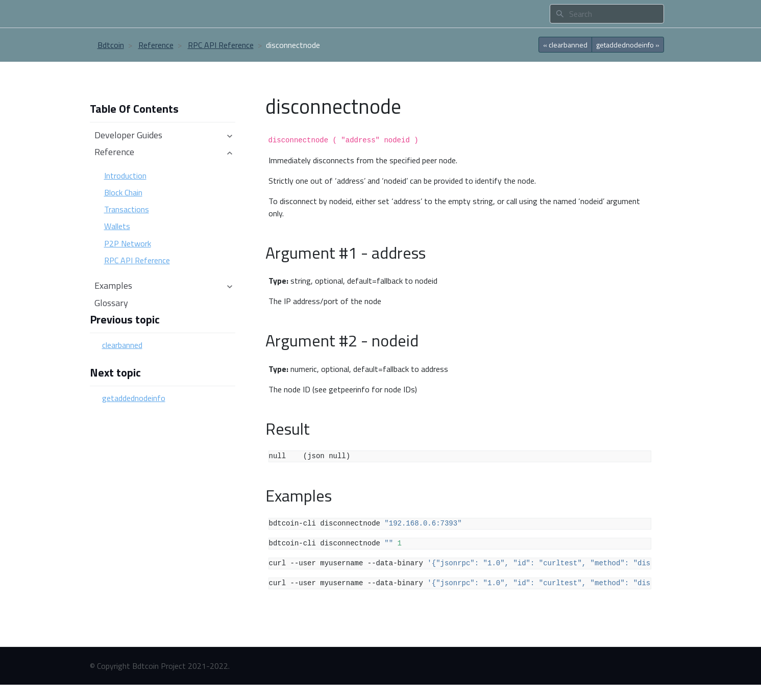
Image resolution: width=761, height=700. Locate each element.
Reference (156, 45)
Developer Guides (164, 135)
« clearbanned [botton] (565, 45)
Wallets (117, 226)
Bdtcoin (111, 45)
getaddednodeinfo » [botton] (628, 45)
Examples (164, 285)
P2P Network (128, 243)
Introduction (125, 176)
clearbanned (122, 345)
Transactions (127, 209)
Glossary (111, 303)
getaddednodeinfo (134, 398)
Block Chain (123, 192)
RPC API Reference (221, 45)
